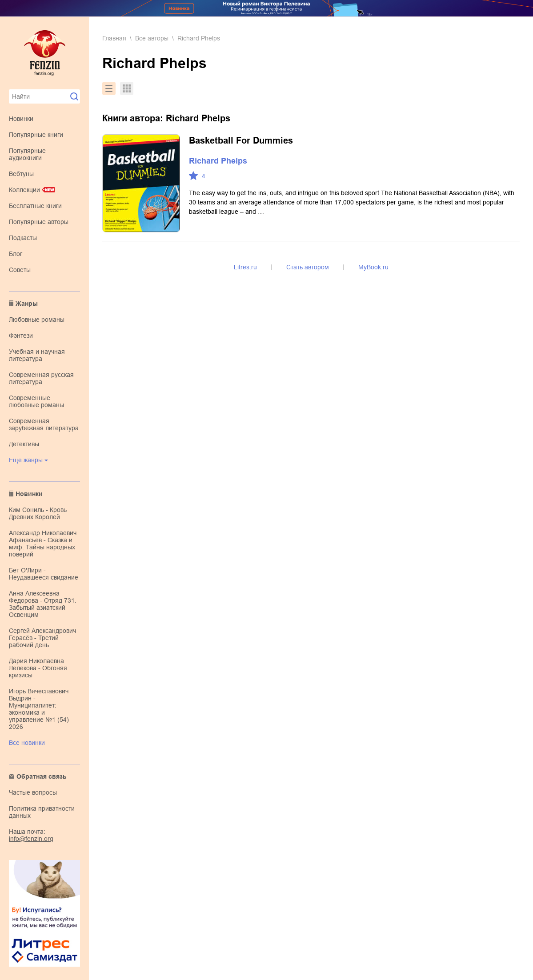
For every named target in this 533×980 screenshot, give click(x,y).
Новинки (21, 119)
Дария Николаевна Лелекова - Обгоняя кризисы (38, 668)
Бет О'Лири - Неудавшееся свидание (44, 574)
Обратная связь (42, 776)
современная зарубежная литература (44, 424)
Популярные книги (36, 135)
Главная (114, 38)
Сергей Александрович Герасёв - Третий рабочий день (42, 638)
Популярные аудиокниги (27, 154)
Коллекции (24, 190)
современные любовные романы (36, 401)
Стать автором (308, 267)
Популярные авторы (39, 222)
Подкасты (23, 238)
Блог (16, 254)
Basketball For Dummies (241, 140)
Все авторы (152, 38)
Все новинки (27, 743)
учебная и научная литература (37, 355)
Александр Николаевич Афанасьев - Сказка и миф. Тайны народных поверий (43, 544)
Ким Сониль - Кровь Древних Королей (38, 513)
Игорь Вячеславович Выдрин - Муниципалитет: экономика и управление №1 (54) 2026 (39, 709)
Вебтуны (21, 174)
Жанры (27, 304)
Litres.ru (245, 267)
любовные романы (37, 320)
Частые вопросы (33, 792)
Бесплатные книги (35, 206)
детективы (24, 444)
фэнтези (21, 336)
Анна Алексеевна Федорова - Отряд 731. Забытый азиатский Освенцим (43, 604)
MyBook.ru (373, 267)
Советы (20, 270)
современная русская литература (41, 378)
